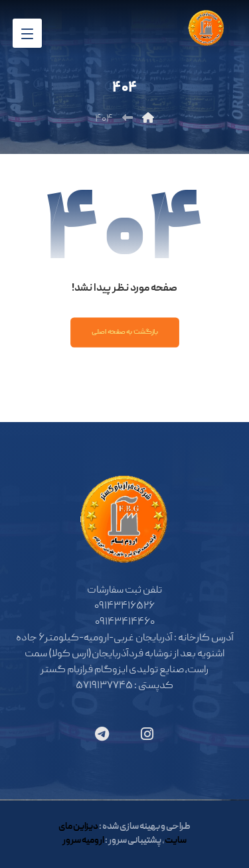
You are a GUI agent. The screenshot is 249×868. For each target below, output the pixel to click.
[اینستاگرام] (147, 734)
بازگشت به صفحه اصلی (124, 332)
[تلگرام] (102, 734)
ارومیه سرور (83, 841)
